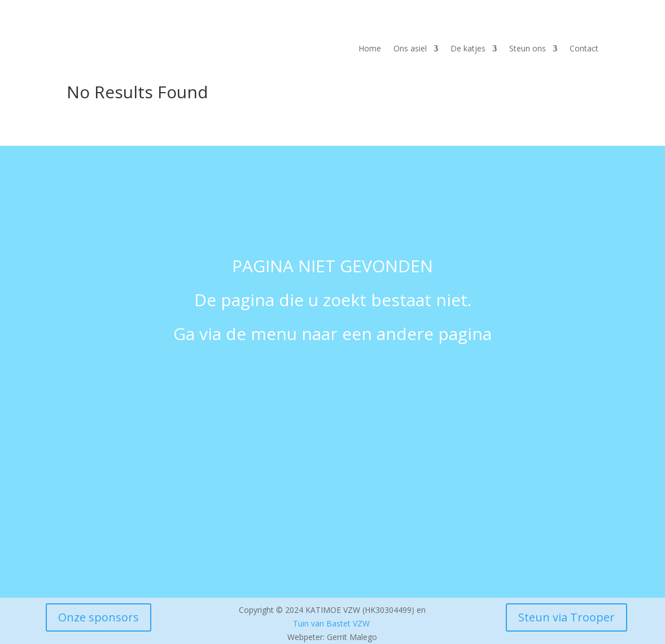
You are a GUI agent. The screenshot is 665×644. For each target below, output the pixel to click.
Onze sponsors (99, 617)
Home (370, 49)
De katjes (468, 49)
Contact (584, 49)
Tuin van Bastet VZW (331, 623)
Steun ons (528, 49)
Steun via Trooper (566, 617)
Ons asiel (410, 49)
